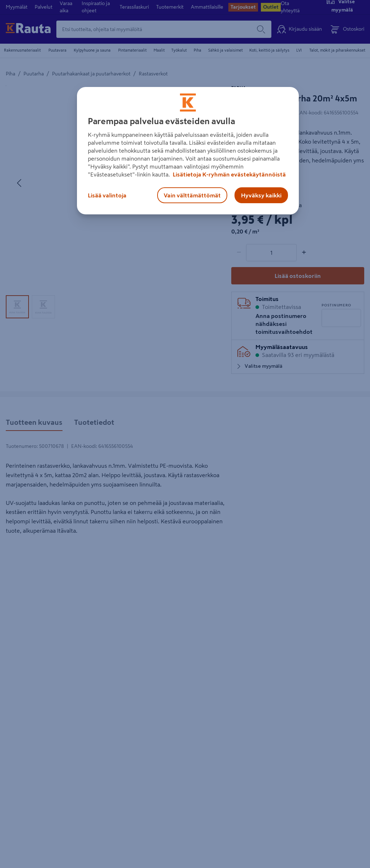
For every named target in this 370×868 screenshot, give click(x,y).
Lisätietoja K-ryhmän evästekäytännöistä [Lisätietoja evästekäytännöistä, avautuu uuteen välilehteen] (229, 174)
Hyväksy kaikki (261, 195)
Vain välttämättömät (192, 195)
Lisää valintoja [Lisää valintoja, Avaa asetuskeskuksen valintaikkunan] (107, 195)
